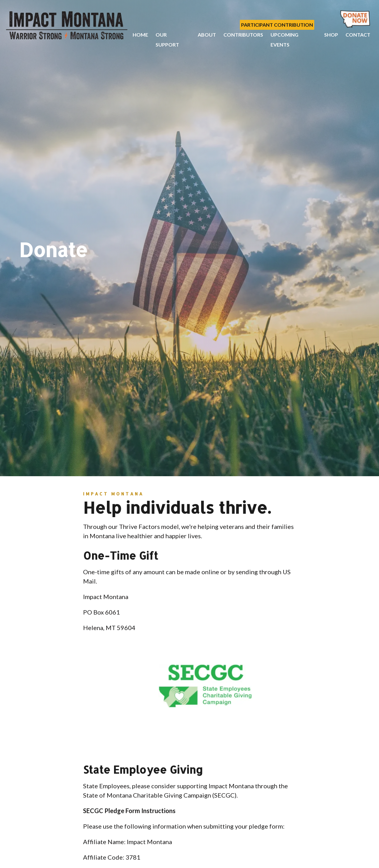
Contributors (243, 35)
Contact (358, 35)
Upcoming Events (284, 40)
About (207, 35)
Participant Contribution (277, 25)
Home (140, 35)
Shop (331, 35)
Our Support (167, 40)
